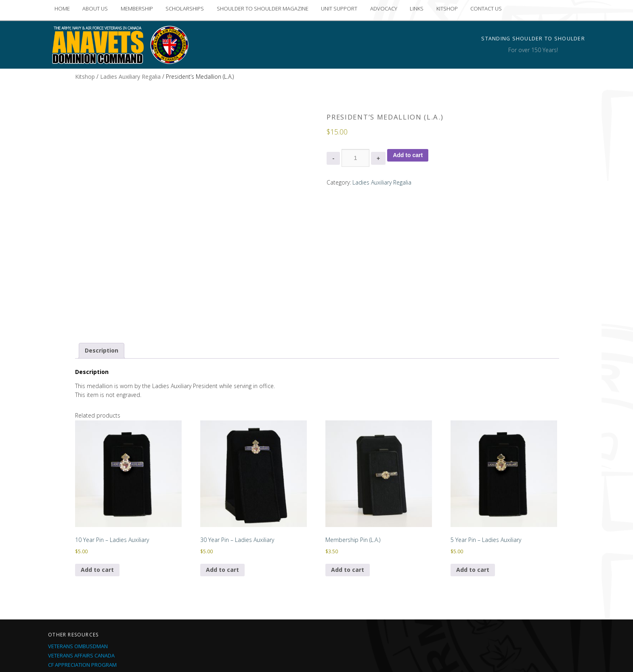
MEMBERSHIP (137, 8)
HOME (62, 8)
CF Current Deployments (81, 615)
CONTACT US (486, 8)
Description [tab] (102, 273)
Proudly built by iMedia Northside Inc (379, 656)
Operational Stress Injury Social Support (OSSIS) (114, 596)
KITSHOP (447, 8)
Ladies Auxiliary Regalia (130, 77)
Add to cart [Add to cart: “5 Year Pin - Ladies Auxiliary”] (473, 492)
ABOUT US (95, 8)
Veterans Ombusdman (78, 569)
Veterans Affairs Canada (81, 578)
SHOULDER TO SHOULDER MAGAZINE (263, 8)
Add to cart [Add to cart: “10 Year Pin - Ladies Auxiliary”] (97, 492)
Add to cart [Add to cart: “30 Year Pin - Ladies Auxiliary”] (222, 492)
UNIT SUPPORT (339, 8)
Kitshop (85, 77)
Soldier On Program (76, 606)
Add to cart (408, 155)
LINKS (417, 8)
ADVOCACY (384, 8)
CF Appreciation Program (82, 587)
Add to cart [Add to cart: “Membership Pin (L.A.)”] (348, 492)
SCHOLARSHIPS (185, 8)
